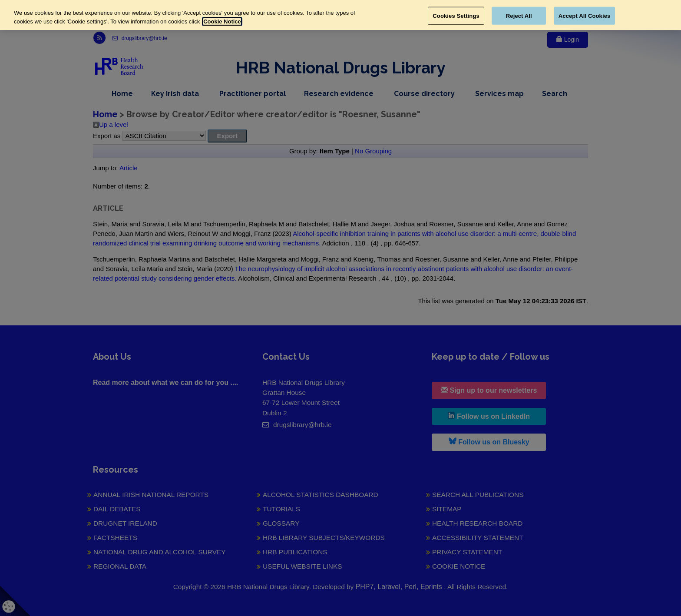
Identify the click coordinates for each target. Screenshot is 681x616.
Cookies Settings (456, 15)
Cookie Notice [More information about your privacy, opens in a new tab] (222, 22)
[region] (340, 15)
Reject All (519, 15)
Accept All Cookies (585, 15)
